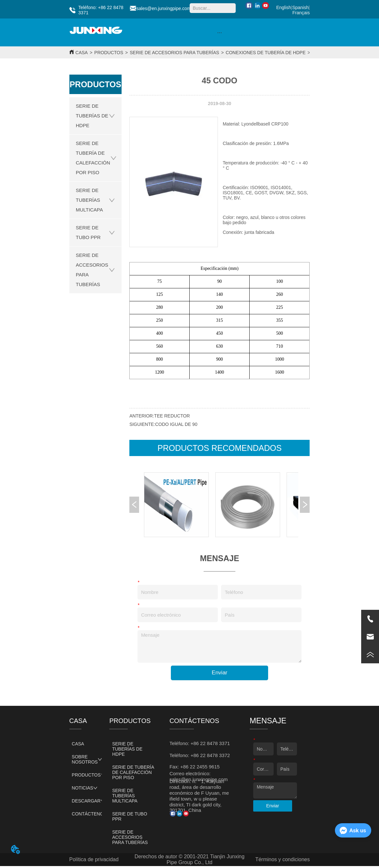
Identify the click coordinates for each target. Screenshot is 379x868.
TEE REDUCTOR (172, 416)
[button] (220, 33)
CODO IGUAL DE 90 (176, 424)
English (284, 7)
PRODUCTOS (109, 53)
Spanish (300, 7)
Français (301, 13)
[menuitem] (219, 32)
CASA (82, 53)
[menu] (219, 32)
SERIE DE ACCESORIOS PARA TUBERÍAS (174, 53)
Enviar (219, 673)
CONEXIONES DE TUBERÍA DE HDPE (266, 53)
